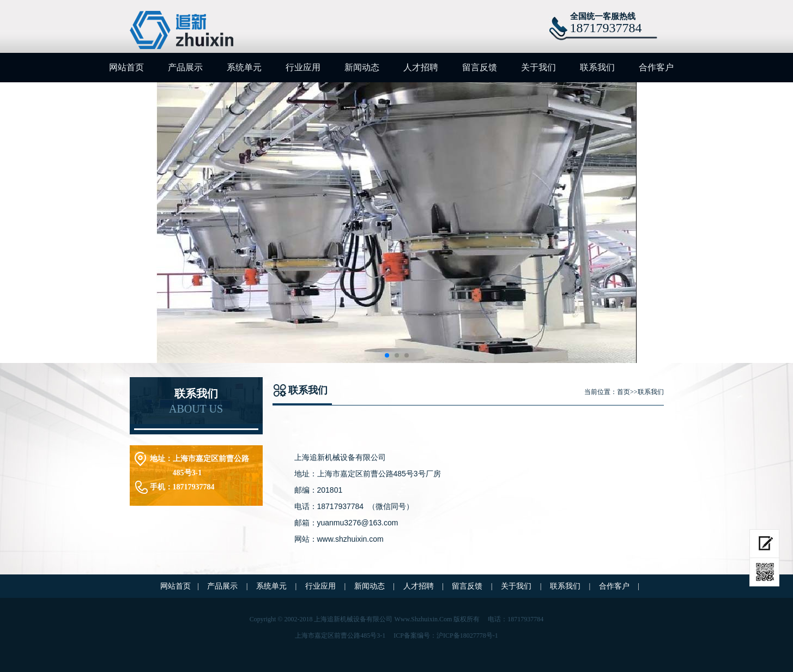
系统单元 (244, 67)
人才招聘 (421, 67)
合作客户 (656, 67)
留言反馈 (480, 67)
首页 (623, 392)
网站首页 (126, 67)
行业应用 (303, 67)
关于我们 (538, 67)
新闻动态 (362, 67)
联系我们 (597, 67)
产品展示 (185, 67)
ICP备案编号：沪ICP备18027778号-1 (446, 635)
